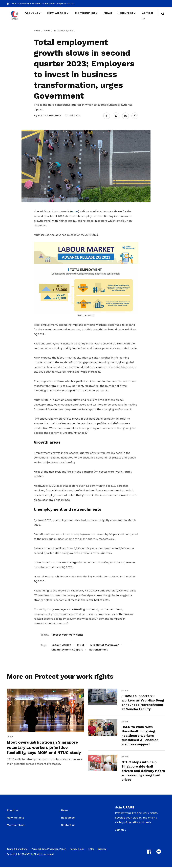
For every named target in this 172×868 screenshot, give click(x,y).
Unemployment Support (67, 649)
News (47, 31)
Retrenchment (98, 649)
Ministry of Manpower (104, 644)
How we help (15, 819)
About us (13, 811)
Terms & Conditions (17, 850)
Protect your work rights (67, 634)
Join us (120, 831)
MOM (75, 211)
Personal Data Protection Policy (49, 850)
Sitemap (102, 850)
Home (37, 31)
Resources (68, 819)
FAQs (91, 850)
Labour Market (61, 644)
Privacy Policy (77, 850)
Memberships (16, 826)
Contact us (68, 826)
